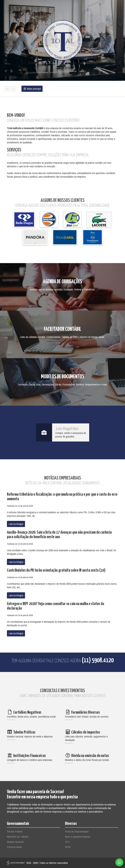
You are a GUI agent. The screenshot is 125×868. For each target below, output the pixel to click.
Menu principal (32, 89)
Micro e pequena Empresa (78, 837)
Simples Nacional (15, 842)
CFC (67, 842)
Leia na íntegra (16, 524)
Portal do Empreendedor (77, 831)
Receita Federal (15, 831)
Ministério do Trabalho (18, 837)
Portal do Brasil (14, 847)
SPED (68, 847)
